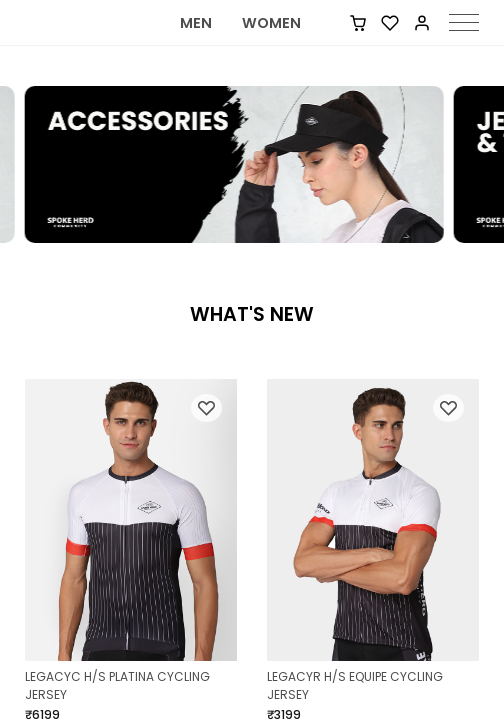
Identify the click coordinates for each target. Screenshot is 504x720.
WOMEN (271, 46)
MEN (196, 46)
